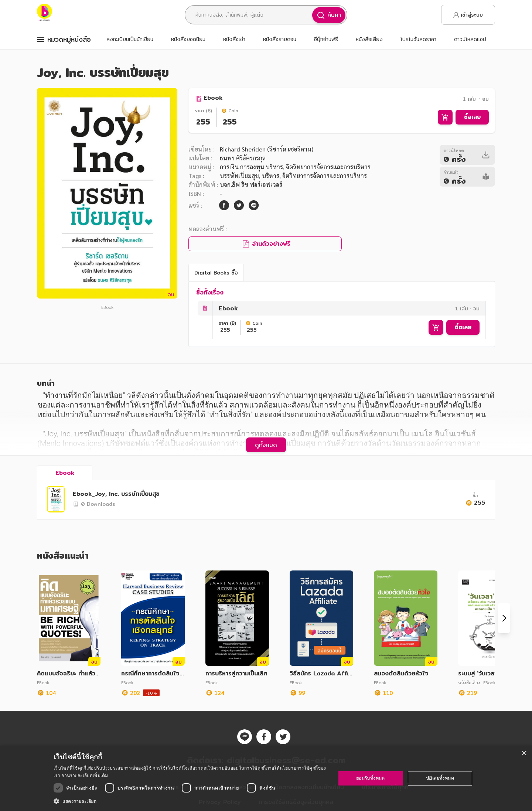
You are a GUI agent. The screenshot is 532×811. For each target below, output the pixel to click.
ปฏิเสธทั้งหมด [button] (440, 778)
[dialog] (266, 778)
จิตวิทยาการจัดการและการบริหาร (325, 176)
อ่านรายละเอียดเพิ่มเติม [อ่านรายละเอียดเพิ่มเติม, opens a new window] (85, 775)
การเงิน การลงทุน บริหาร (251, 167)
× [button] (524, 754)
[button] (190, 801)
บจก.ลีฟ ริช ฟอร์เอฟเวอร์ (251, 185)
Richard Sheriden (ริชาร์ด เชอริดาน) (267, 149)
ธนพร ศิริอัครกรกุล (243, 158)
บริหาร (271, 176)
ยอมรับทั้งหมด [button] (371, 778)
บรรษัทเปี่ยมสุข (239, 176)
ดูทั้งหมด (266, 445)
